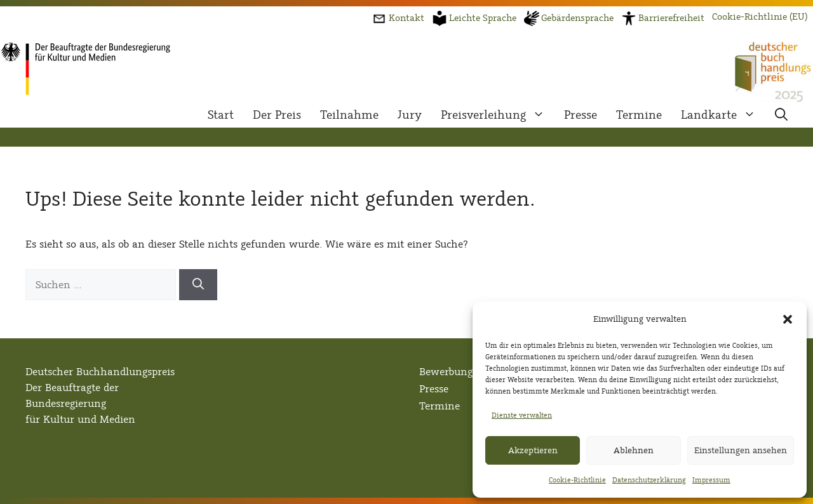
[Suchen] (198, 285)
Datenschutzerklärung (649, 480)
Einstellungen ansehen (741, 450)
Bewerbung (446, 372)
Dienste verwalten (522, 415)
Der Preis (277, 115)
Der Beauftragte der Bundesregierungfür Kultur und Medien (80, 403)
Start (221, 115)
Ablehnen (634, 450)
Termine (639, 115)
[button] (788, 319)
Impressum (711, 480)
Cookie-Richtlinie (577, 480)
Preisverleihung (498, 115)
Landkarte (723, 115)
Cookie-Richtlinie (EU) (760, 17)
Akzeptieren (533, 450)
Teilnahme (349, 115)
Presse (581, 115)
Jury (410, 115)
